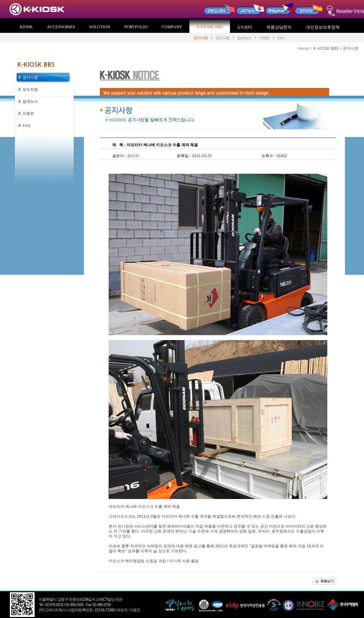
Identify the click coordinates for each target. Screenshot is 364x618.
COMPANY (172, 27)
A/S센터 (245, 27)
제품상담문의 (279, 27)
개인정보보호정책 (323, 27)
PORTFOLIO (136, 27)
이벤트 (265, 38)
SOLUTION (100, 27)
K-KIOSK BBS (210, 27)
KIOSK (26, 27)
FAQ (281, 38)
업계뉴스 (244, 38)
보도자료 (223, 38)
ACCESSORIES (61, 27)
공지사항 (201, 38)
